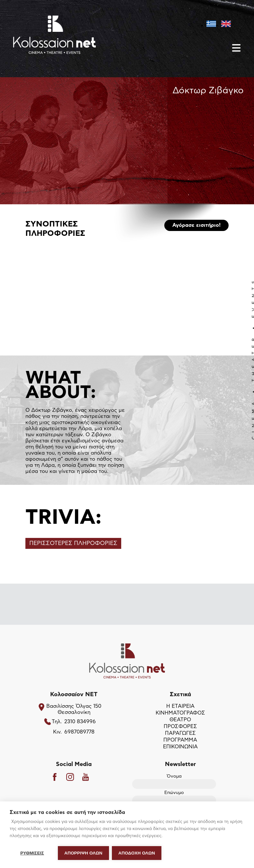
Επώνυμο (174, 797)
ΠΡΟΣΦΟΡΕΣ (180, 727)
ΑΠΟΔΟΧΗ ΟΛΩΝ (137, 853)
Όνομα (174, 781)
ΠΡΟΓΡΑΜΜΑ (180, 740)
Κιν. (57, 732)
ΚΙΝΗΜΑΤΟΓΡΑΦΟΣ (180, 713)
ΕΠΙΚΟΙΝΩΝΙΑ (180, 747)
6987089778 (79, 732)
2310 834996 (80, 722)
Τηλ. (57, 722)
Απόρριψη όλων (83, 853)
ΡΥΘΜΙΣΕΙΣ (32, 853)
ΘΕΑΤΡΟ (180, 720)
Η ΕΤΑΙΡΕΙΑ (180, 706)
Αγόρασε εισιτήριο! (196, 225)
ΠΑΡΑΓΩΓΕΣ (180, 734)
